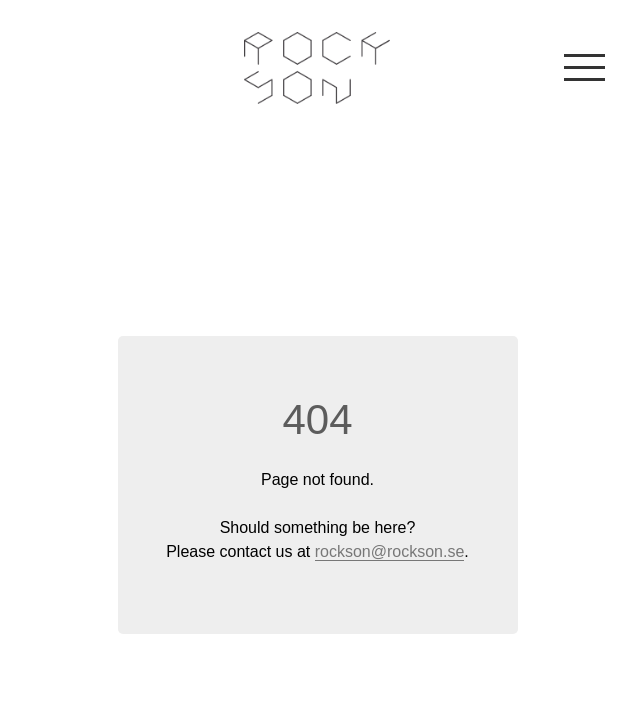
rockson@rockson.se (390, 551)
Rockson (317, 68)
